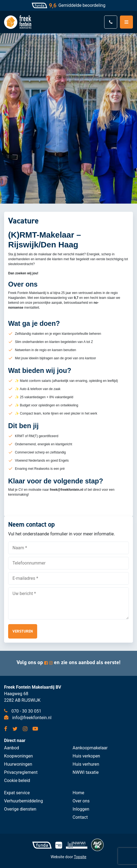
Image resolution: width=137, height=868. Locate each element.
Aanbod (12, 748)
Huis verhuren (86, 764)
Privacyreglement (21, 772)
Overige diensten (20, 809)
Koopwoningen (18, 756)
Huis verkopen (86, 756)
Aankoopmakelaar (90, 748)
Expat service (17, 793)
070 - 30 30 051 (23, 711)
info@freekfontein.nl (28, 718)
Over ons (81, 801)
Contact (80, 817)
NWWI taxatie (86, 772)
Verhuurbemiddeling (23, 801)
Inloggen (81, 809)
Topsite (80, 857)
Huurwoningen (18, 764)
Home (79, 793)
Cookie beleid (17, 780)
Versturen (23, 631)
